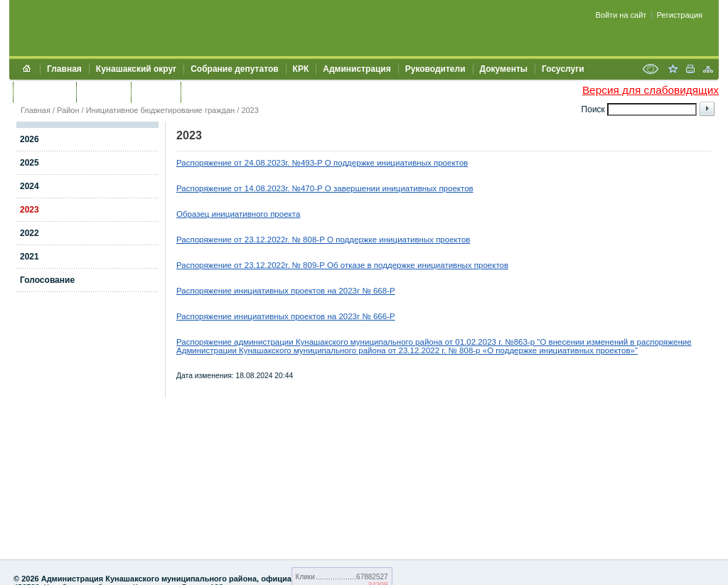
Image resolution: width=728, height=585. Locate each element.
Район (68, 110)
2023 (250, 110)
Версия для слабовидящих (651, 90)
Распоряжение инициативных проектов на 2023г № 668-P (286, 291)
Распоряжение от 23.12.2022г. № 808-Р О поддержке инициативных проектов (323, 240)
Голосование (47, 280)
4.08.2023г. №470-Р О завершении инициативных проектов (361, 188)
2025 (30, 163)
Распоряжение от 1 (213, 188)
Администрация (357, 69)
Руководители (435, 69)
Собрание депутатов (234, 69)
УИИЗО (202, 92)
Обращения (44, 92)
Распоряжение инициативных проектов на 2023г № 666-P (286, 316)
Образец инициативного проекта (238, 214)
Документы (504, 69)
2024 (30, 186)
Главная (64, 69)
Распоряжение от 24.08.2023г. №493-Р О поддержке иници (288, 163)
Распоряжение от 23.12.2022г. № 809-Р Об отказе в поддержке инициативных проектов (342, 265)
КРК (301, 69)
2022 (30, 233)
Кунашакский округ (136, 69)
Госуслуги (563, 69)
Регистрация (680, 15)
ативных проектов (434, 163)
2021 (30, 257)
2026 (30, 139)
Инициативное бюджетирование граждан (161, 110)
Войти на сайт (621, 15)
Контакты (103, 92)
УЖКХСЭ (156, 92)
